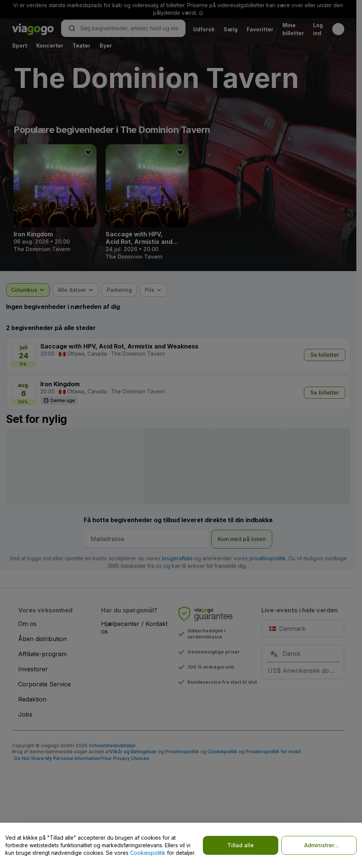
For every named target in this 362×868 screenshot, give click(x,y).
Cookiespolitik (148, 853)
